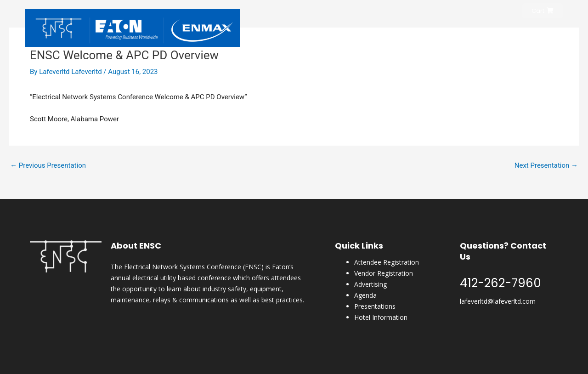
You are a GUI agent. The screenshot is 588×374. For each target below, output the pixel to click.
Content (545, 34)
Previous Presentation (48, 166)
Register (377, 34)
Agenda (365, 295)
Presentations (375, 306)
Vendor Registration (384, 273)
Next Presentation (546, 166)
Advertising (370, 284)
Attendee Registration (387, 262)
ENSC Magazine (498, 34)
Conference (419, 34)
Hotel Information (381, 317)
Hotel (456, 34)
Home (345, 34)
